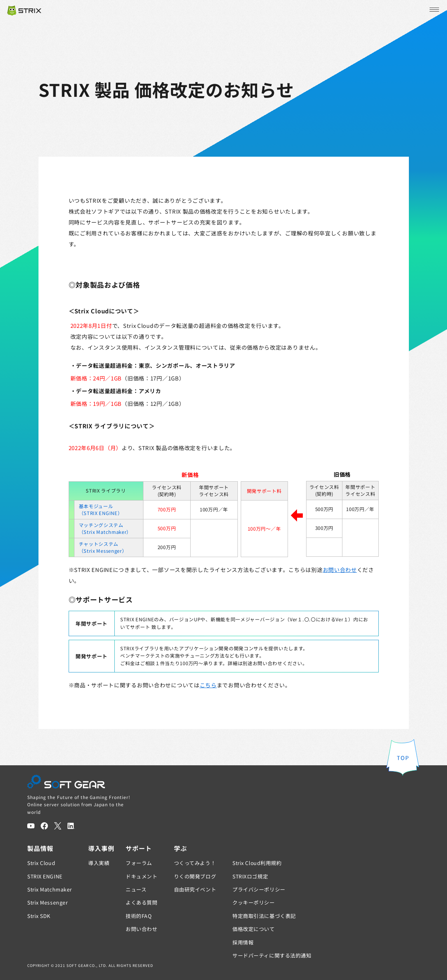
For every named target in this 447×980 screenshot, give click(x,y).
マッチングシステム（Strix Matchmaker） (105, 529)
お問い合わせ (340, 570)
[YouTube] (31, 826)
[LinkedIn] (71, 826)
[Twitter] (58, 826)
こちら (208, 685)
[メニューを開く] (434, 10)
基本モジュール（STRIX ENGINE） (101, 510)
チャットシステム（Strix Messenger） (103, 547)
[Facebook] (44, 826)
